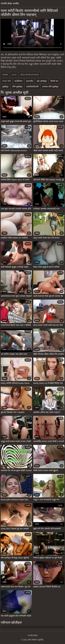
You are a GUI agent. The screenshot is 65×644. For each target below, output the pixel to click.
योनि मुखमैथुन (17, 87)
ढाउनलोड (30, 81)
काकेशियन (18, 81)
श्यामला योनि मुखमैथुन (50, 87)
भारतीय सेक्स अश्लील (10, 3)
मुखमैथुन (5, 87)
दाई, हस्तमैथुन (42, 81)
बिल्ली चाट (54, 81)
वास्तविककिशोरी (32, 87)
